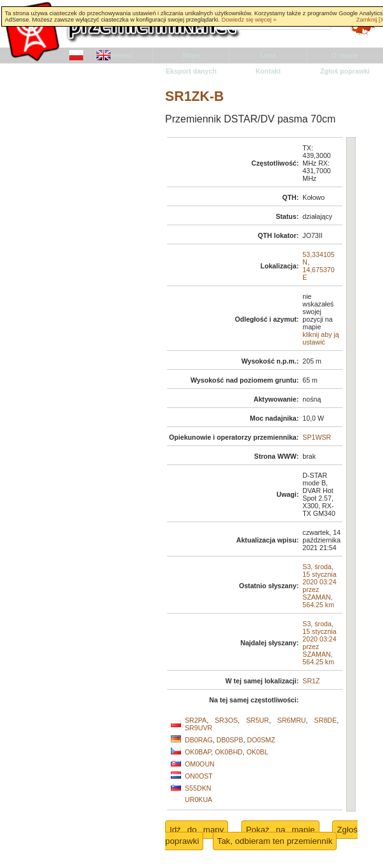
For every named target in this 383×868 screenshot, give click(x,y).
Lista (268, 55)
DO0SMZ (261, 740)
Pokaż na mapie (280, 830)
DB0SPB (230, 740)
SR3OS (226, 720)
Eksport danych (191, 71)
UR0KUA (198, 799)
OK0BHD (229, 752)
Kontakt (268, 71)
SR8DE (326, 720)
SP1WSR (317, 437)
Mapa (191, 55)
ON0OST (199, 776)
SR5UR (257, 720)
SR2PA (196, 720)
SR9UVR (198, 728)
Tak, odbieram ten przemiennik (275, 841)
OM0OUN (200, 764)
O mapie (345, 55)
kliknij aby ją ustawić (320, 338)
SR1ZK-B (194, 96)
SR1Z (311, 681)
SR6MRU (292, 720)
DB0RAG (199, 740)
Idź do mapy (197, 830)
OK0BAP (198, 752)
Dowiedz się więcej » (249, 20)
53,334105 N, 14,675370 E (318, 266)
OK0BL (257, 752)
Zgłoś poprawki (345, 71)
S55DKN (198, 788)
